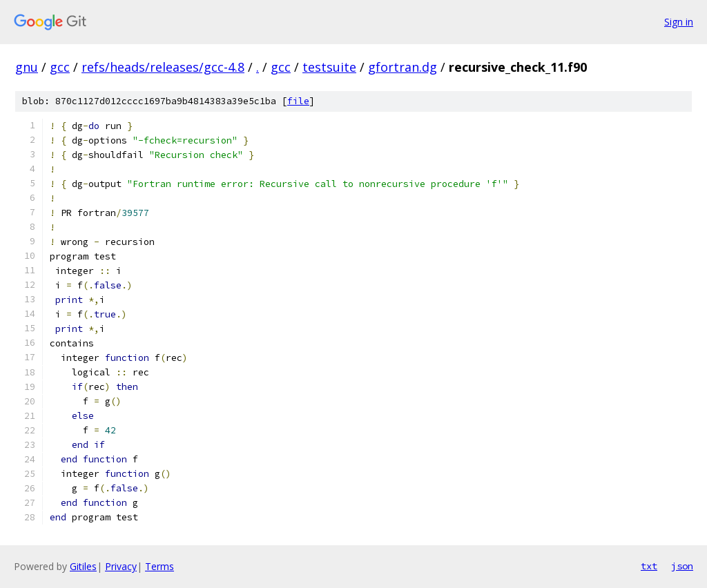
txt (649, 566)
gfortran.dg (403, 67)
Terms (159, 566)
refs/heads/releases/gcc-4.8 (163, 67)
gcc (60, 67)
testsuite (329, 67)
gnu (27, 67)
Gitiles (83, 566)
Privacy (121, 566)
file (298, 101)
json (682, 566)
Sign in (679, 22)
